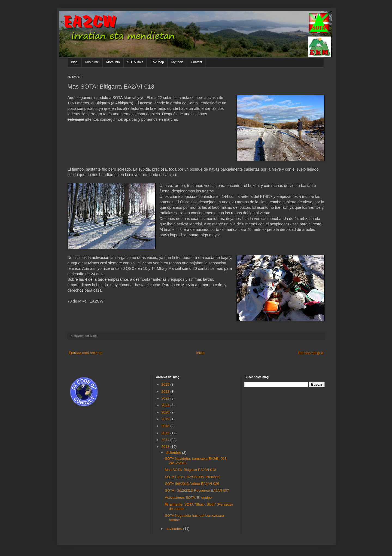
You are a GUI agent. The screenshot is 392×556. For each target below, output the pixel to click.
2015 (166, 433)
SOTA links (135, 62)
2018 (166, 426)
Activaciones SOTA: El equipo (188, 498)
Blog (74, 62)
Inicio (200, 353)
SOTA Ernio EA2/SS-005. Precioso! (193, 477)
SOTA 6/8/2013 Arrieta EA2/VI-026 (192, 484)
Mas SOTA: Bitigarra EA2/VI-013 (190, 470)
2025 (166, 384)
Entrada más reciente (86, 353)
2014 (166, 440)
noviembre (174, 529)
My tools (177, 62)
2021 (166, 405)
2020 (166, 412)
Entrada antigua (311, 353)
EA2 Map (157, 62)
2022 (166, 398)
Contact (196, 62)
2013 (166, 447)
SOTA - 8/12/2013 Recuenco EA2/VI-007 (197, 490)
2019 (166, 419)
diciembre (174, 453)
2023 (166, 392)
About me (92, 62)
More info (113, 62)
